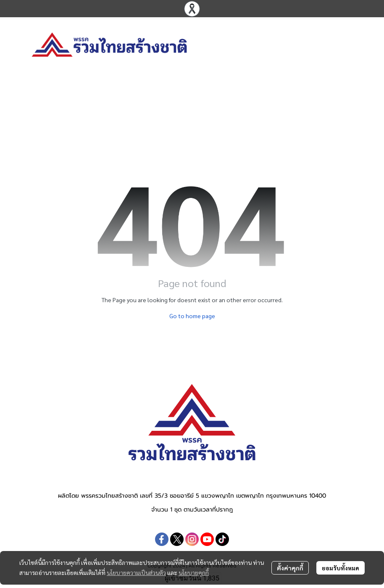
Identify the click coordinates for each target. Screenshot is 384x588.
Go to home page (192, 316)
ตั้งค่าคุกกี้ (290, 568)
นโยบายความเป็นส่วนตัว (136, 572)
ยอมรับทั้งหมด (341, 568)
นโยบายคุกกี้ (194, 572)
